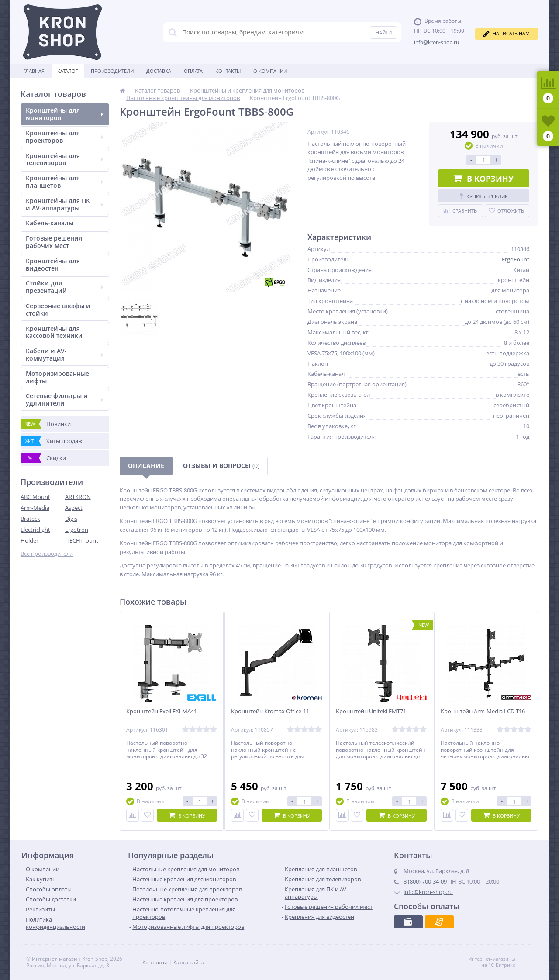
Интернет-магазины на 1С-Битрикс (501, 962)
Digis (71, 519)
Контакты (228, 71)
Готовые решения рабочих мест (54, 242)
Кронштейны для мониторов (64, 114)
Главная (34, 71)
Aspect (74, 508)
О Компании (270, 71)
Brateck (30, 519)
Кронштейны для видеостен (53, 265)
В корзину (484, 179)
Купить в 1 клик (484, 196)
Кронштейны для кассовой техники (54, 332)
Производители (112, 71)
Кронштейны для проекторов (64, 137)
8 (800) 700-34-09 (425, 881)
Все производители (47, 554)
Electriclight (35, 530)
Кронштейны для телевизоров (64, 159)
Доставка (159, 71)
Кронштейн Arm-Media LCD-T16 (483, 711)
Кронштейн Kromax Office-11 (270, 711)
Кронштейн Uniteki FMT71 (371, 711)
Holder (29, 540)
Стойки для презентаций (64, 287)
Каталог (68, 71)
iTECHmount (82, 540)
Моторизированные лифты (57, 377)
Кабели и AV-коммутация (64, 354)
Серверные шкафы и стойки (58, 309)
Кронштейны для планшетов (64, 182)
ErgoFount (516, 259)
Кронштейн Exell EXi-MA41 (162, 711)
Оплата (193, 71)
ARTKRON (78, 497)
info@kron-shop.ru (437, 42)
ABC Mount (35, 497)
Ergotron (77, 530)
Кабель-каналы (50, 223)
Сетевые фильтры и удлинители (64, 399)
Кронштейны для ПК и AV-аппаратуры (64, 204)
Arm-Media (35, 508)
